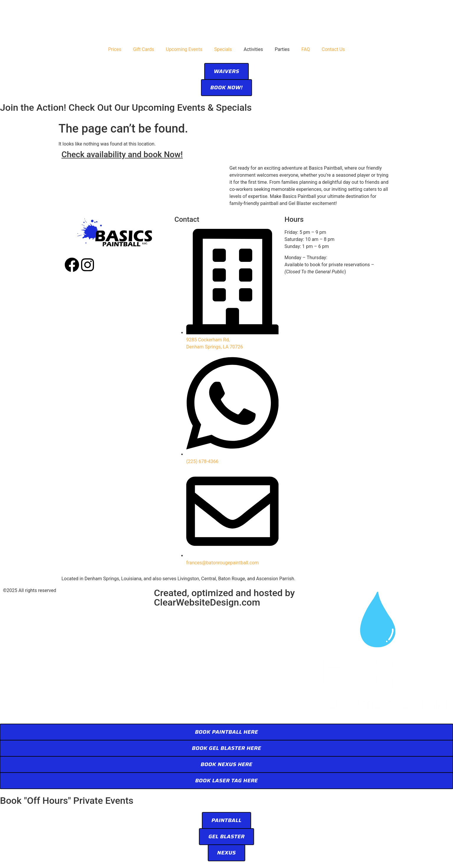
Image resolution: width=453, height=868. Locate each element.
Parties (282, 49)
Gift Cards (144, 49)
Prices (115, 49)
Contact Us (333, 49)
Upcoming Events (184, 49)
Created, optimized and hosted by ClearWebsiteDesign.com (224, 598)
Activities (253, 49)
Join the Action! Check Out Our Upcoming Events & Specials (126, 108)
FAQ (306, 49)
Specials (223, 49)
